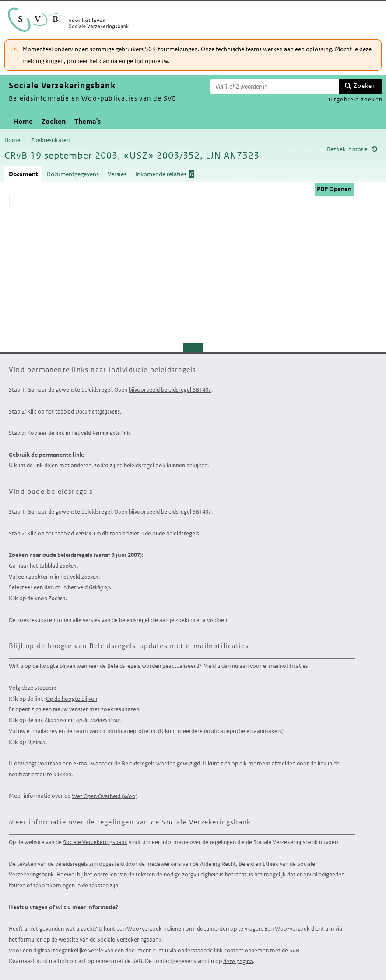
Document (23, 174)
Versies (117, 174)
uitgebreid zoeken (356, 99)
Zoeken (365, 86)
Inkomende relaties (165, 174)
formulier (30, 940)
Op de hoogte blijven (72, 699)
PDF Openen (334, 189)
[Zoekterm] (274, 86)
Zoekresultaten (50, 140)
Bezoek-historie (347, 149)
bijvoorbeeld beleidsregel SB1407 (170, 390)
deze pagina (238, 961)
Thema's (88, 121)
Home (23, 121)
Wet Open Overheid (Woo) (105, 796)
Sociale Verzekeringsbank (95, 842)
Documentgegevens (73, 174)
